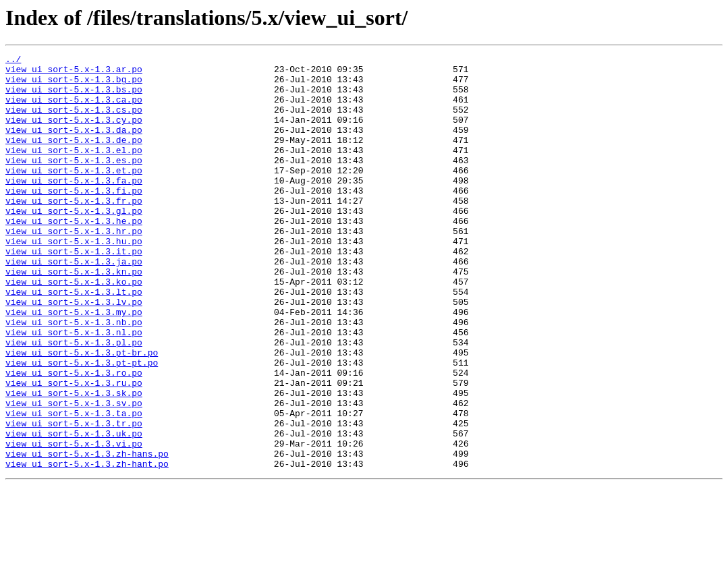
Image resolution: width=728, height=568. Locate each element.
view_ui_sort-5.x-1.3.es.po (74, 182)
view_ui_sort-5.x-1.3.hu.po (74, 279)
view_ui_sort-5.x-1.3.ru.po (74, 449)
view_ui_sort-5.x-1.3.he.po (74, 255)
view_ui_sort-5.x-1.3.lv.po (74, 352)
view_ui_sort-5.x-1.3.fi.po (74, 219)
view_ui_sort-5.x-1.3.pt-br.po (82, 413)
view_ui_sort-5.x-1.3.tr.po (74, 498)
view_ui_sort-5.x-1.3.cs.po (74, 121)
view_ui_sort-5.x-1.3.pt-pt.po (82, 425)
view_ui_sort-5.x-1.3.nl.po (74, 389)
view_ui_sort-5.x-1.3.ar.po (74, 73)
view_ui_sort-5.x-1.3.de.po (74, 158)
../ (13, 61)
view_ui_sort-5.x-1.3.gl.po (74, 243)
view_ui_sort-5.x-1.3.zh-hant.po (87, 546)
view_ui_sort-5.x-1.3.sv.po (74, 474)
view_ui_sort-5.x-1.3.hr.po (74, 267)
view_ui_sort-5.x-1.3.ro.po (74, 437)
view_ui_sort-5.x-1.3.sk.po (74, 461)
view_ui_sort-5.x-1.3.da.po (74, 146)
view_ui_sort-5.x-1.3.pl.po (74, 401)
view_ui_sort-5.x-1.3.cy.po (74, 134)
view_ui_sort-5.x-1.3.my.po (74, 364)
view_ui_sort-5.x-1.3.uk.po (74, 510)
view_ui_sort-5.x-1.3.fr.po (74, 231)
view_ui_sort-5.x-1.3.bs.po (74, 97)
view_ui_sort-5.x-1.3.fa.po (74, 206)
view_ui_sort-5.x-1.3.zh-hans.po (87, 534)
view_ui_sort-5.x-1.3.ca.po (74, 109)
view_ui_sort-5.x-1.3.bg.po (74, 85)
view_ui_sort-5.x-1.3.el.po (74, 170)
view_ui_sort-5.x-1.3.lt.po (74, 340)
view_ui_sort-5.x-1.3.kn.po (74, 316)
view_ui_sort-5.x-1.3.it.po (74, 291)
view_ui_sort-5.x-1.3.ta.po (74, 486)
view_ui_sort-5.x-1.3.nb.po (74, 376)
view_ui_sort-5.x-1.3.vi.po (74, 522)
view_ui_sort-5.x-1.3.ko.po (74, 328)
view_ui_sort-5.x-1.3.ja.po (74, 304)
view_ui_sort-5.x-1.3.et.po (74, 194)
